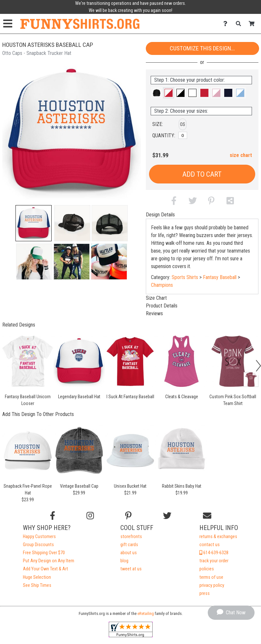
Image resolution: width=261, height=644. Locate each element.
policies (207, 569)
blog (124, 561)
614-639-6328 (214, 553)
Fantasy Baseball (220, 277)
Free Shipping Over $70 (44, 553)
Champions (162, 285)
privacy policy (212, 585)
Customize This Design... (202, 48)
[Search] (240, 24)
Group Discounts (38, 545)
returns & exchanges (218, 537)
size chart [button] (241, 155)
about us (129, 553)
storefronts (131, 537)
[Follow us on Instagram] (90, 516)
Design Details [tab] (160, 215)
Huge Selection (37, 577)
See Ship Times (37, 585)
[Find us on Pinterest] (128, 516)
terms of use (211, 577)
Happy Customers (39, 537)
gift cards (129, 545)
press (205, 593)
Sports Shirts (185, 277)
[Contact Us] (227, 24)
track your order (214, 561)
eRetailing (146, 613)
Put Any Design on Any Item (49, 561)
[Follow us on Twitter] (167, 516)
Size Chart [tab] (156, 298)
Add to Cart (202, 174)
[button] (34, 223)
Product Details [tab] (162, 306)
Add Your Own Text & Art (45, 569)
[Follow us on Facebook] (53, 516)
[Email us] (207, 516)
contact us (210, 545)
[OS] (183, 135)
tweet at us (131, 569)
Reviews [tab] (154, 313)
